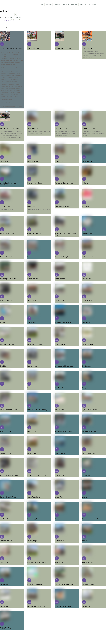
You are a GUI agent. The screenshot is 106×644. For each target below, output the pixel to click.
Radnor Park (59, 494)
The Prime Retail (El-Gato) (9, 472)
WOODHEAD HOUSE (89, 429)
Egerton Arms (32, 363)
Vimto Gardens (60, 472)
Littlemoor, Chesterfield (35, 581)
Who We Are (49, 4)
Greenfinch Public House (36, 231)
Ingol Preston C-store (89, 407)
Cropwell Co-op (87, 298)
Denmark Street (5, 451)
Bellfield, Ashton (87, 320)
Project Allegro (32, 451)
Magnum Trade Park (7, 342)
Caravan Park (86, 276)
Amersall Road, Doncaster (9, 255)
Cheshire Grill (5, 363)
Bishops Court (59, 407)
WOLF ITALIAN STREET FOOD (9, 128)
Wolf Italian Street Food (63, 48)
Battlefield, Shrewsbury (35, 342)
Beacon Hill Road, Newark (63, 255)
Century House (60, 451)
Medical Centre (60, 276)
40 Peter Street (87, 231)
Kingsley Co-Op (32, 161)
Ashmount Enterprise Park (91, 516)
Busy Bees (85, 204)
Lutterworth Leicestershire (64, 581)
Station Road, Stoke (89, 255)
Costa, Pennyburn (33, 494)
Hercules (30, 385)
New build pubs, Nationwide (37, 559)
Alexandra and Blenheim (8, 407)
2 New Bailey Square (34, 48)
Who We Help (57, 4)
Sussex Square (5, 603)
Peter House (4, 385)
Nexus (57, 516)
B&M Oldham (32, 204)
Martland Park (5, 516)
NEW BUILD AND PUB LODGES (65, 320)
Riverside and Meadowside (64, 363)
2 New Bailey (32, 320)
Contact (94, 4)
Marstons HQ (59, 559)
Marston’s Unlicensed (7, 231)
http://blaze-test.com (8, 20)
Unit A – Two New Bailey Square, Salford (11, 49)
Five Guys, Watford (6, 298)
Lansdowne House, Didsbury (37, 407)
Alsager (85, 385)
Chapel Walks (59, 161)
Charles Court (59, 538)
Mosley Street (87, 603)
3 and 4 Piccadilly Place (62, 204)
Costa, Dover (4, 161)
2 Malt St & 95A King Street (36, 472)
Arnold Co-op (59, 298)
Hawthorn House (6, 429)
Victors (84, 494)
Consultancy (74, 4)
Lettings (88, 4)
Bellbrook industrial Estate (36, 603)
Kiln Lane (85, 538)
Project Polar (32, 429)
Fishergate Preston (88, 581)
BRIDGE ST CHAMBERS (89, 128)
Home (42, 4)
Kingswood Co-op (88, 559)
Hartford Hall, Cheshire (35, 183)
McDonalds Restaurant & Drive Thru (65, 232)
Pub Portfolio (59, 385)
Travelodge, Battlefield (8, 276)
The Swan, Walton (33, 298)
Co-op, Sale (4, 559)
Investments (65, 4)
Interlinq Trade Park (7, 538)
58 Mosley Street (88, 161)
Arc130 (2, 320)
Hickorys (85, 183)
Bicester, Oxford (87, 342)
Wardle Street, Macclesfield (64, 429)
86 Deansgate (5, 581)
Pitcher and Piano (61, 342)
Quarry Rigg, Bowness (35, 516)
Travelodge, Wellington (62, 603)
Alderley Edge (32, 538)
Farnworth (31, 255)
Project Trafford (5, 625)
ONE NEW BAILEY (88, 48)
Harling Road (86, 472)
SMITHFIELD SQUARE (62, 128)
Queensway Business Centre (64, 183)
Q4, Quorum (86, 363)
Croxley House (5, 204)
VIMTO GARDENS (33, 128)
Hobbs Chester (32, 276)
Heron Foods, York (88, 451)
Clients (81, 4)
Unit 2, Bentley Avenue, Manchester (12, 183)
